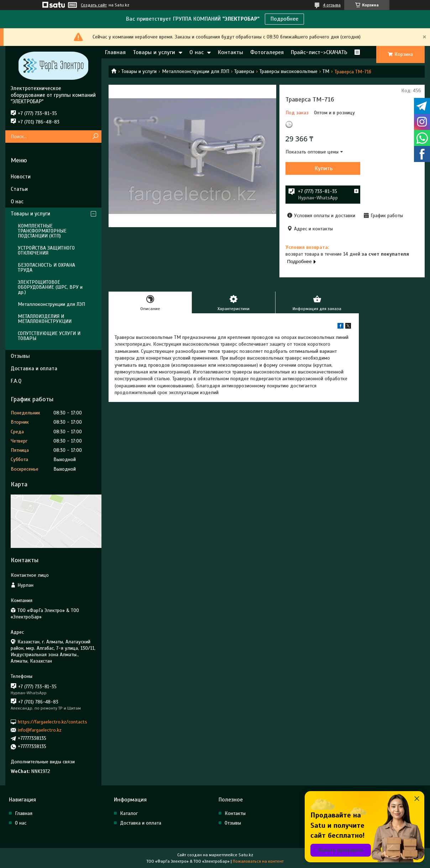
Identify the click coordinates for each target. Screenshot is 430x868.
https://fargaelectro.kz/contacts (53, 721)
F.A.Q (16, 381)
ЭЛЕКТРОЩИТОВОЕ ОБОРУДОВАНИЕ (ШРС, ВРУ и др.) (50, 287)
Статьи (19, 189)
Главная (115, 52)
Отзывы (20, 356)
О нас (196, 52)
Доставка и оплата (34, 368)
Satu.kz (246, 855)
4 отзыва (332, 5)
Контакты (230, 52)
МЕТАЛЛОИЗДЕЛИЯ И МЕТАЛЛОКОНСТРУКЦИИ (45, 319)
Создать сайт (94, 5)
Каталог (129, 813)
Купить (324, 168)
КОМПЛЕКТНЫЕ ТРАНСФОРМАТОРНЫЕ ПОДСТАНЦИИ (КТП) (42, 231)
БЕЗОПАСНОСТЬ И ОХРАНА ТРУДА (46, 268)
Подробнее (284, 19)
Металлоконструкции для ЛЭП (196, 71)
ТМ (326, 71)
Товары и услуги (154, 52)
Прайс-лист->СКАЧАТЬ (319, 52)
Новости (21, 177)
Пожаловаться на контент (258, 861)
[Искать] (95, 137)
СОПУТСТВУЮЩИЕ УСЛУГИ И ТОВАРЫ (49, 336)
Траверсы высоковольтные (289, 71)
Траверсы (244, 71)
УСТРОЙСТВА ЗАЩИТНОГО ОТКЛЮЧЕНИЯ (46, 250)
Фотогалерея (267, 52)
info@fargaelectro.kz (40, 730)
